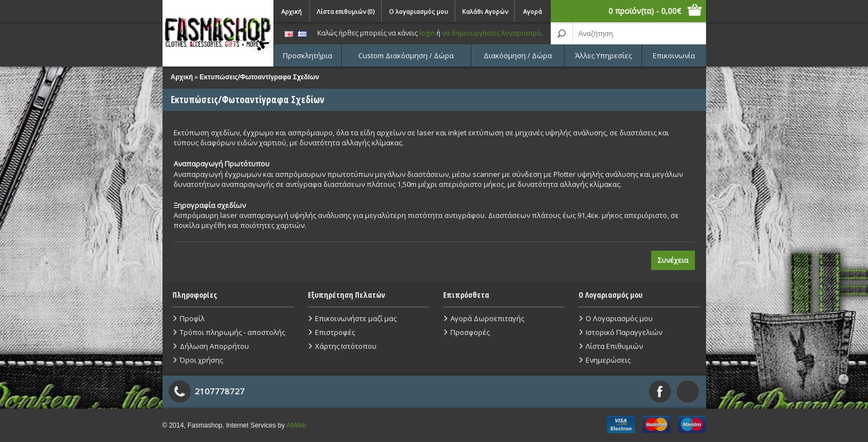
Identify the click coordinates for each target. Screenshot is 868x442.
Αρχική (291, 11)
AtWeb (296, 425)
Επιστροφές (335, 332)
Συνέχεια (673, 260)
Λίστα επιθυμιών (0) (346, 11)
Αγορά (532, 11)
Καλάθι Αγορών (485, 11)
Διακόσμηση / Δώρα (518, 55)
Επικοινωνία (674, 55)
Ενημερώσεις (608, 360)
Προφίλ (192, 318)
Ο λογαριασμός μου (418, 11)
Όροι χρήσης (201, 360)
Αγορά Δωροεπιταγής (487, 318)
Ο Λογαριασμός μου (619, 318)
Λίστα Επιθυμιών (614, 346)
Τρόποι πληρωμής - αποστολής (232, 332)
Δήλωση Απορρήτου (214, 346)
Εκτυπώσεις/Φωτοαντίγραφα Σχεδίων (260, 77)
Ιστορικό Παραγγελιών (624, 332)
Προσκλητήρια (308, 55)
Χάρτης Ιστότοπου (346, 346)
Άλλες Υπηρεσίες (603, 55)
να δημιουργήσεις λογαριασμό (491, 33)
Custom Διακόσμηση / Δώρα (406, 55)
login (427, 33)
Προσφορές (470, 332)
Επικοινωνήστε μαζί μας (356, 318)
